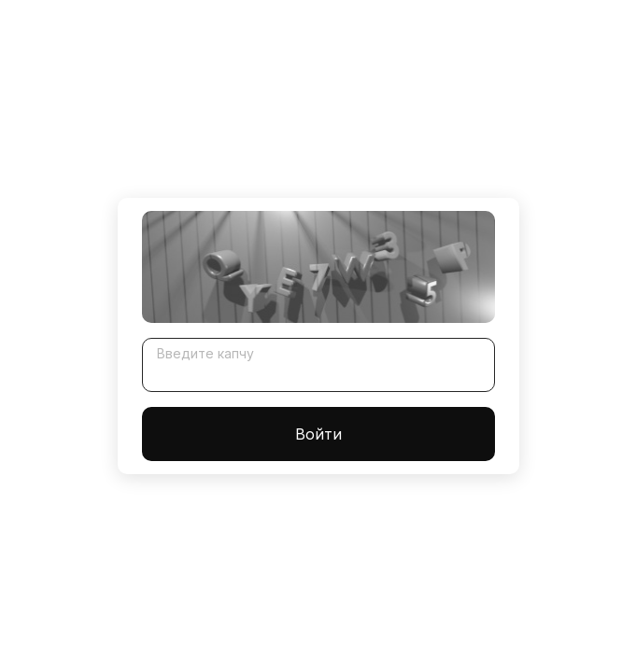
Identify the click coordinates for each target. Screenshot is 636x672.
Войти (318, 434)
